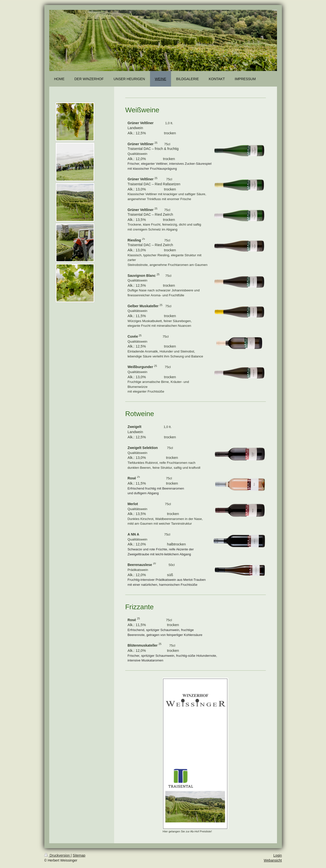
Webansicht (273, 860)
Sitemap (79, 855)
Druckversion (58, 855)
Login (277, 855)
